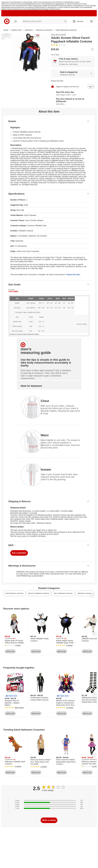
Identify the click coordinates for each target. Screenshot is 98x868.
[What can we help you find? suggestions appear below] (45, 21)
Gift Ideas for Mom (20, 2)
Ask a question (19, 553)
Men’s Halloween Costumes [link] (63, 593)
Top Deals (71, 7)
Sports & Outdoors (66, 4)
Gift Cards (58, 6)
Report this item (57, 81)
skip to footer (4, 3)
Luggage (57, 4)
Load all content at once (1, 587)
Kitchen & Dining (63, 2)
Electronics (79, 4)
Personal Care (39, 4)
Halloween (29, 30)
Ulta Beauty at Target (71, 6)
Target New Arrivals (8, 2)
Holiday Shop (16, 30)
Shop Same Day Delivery (24, 9)
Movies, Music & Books (14, 6)
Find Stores (57, 9)
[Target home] (7, 21)
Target (6, 30)
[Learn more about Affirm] (73, 102)
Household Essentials (19, 4)
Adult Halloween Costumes (66, 30)
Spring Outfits (34, 7)
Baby (28, 4)
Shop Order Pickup (9, 9)
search (66, 22)
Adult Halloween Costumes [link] (14, 593)
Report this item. (73, 275)
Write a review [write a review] (49, 820)
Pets (63, 6)
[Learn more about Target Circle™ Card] (73, 94)
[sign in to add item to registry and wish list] (91, 87)
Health (46, 4)
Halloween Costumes (44, 30)
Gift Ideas (51, 6)
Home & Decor (52, 2)
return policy (22, 536)
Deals (8, 7)
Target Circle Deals (81, 7)
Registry (35, 9)
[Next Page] (92, 595)
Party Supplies (43, 6)
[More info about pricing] (92, 49)
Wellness (51, 4)
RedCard (41, 9)
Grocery (9, 4)
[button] (11, 696)
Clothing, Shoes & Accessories (37, 2)
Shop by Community (85, 6)
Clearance (13, 7)
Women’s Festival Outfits (60, 7)
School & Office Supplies (30, 6)
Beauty (32, 4)
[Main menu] (16, 21)
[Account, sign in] (79, 21)
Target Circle (48, 9)
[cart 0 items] (91, 21)
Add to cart (10, 651)
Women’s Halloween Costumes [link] (39, 593)
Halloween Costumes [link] (84, 593)
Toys (74, 4)
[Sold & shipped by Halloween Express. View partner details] (73, 73)
